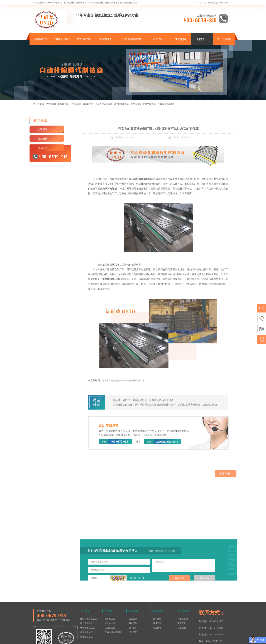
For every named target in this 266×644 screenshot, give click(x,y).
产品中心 (202, 3)
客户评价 (133, 601)
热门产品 (85, 589)
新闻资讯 (202, 39)
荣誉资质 (182, 601)
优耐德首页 (40, 39)
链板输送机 (106, 39)
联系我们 (182, 606)
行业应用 (133, 610)
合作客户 (133, 606)
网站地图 (212, 3)
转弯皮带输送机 (88, 606)
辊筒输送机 (62, 39)
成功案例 (180, 39)
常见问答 (157, 606)
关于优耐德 (223, 3)
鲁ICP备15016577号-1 (131, 640)
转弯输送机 (76, 104)
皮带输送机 (84, 39)
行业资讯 (157, 601)
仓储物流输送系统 (132, 39)
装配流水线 (136, 104)
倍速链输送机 (149, 104)
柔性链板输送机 (88, 610)
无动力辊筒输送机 (104, 104)
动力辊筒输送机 (121, 104)
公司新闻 (157, 597)
